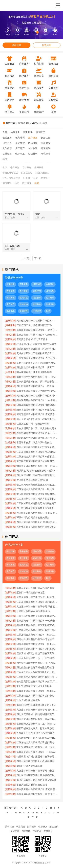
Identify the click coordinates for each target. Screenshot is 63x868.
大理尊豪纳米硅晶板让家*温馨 (32, 480)
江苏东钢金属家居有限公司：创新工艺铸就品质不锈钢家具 (37, 635)
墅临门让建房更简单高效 (29, 766)
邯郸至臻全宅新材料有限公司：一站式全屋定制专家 (37, 377)
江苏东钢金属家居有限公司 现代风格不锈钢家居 (37, 602)
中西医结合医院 (10, 173)
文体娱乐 (7, 148)
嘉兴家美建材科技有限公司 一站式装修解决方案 (37, 330)
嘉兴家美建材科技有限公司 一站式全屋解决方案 (37, 621)
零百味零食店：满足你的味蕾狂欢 (34, 442)
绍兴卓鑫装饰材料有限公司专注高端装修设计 (37, 410)
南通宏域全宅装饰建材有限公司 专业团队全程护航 (37, 438)
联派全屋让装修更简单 (28, 700)
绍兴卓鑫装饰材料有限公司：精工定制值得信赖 (37, 644)
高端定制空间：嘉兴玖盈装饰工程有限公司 (37, 738)
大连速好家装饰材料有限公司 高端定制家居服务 (37, 513)
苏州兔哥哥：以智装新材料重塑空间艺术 (37, 527)
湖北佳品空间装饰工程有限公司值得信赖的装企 (37, 667)
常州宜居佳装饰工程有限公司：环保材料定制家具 (37, 747)
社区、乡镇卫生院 (11, 178)
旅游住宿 (46, 138)
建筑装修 (46, 148)
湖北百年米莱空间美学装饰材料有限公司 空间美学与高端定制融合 (37, 775)
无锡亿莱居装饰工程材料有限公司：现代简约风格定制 (37, 353)
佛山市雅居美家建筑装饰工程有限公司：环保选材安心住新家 (37, 508)
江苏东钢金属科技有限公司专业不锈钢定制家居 (37, 457)
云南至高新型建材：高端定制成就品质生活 (37, 616)
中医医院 (39, 167)
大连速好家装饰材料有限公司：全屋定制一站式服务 (37, 771)
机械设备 (7, 154)
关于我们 (9, 827)
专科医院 (27, 167)
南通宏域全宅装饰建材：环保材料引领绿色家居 (37, 349)
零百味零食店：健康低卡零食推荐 (34, 372)
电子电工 (20, 154)
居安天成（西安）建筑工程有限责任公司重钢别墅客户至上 (37, 653)
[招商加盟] (10, 330)
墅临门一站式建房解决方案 (31, 592)
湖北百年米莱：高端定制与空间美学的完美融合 (37, 475)
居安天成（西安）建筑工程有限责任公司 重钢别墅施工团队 (37, 419)
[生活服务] (10, 372)
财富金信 (23, 123)
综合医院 (15, 167)
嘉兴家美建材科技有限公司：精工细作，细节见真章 (37, 691)
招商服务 (32, 827)
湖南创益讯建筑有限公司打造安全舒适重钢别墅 (37, 447)
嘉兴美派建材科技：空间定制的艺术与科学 (37, 625)
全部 (5, 132)
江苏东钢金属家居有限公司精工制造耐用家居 (37, 452)
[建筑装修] (10, 321)
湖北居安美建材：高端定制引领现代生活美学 (37, 714)
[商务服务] (10, 325)
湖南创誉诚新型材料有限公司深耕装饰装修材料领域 (37, 719)
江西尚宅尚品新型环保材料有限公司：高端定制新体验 (37, 630)
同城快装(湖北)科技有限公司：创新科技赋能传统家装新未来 (37, 471)
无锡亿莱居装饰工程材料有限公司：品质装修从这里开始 (37, 321)
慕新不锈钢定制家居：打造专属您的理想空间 (37, 728)
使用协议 (43, 827)
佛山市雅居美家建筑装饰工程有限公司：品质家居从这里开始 (37, 485)
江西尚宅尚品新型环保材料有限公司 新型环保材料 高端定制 (37, 677)
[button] (26, 32)
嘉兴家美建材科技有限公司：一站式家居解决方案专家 (37, 752)
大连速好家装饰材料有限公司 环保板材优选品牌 (37, 607)
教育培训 (20, 138)
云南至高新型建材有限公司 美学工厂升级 (37, 682)
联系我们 (20, 827)
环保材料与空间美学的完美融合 (33, 517)
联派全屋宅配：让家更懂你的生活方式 (36, 344)
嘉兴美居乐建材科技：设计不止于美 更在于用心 (37, 382)
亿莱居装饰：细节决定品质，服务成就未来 (37, 597)
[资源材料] (10, 757)
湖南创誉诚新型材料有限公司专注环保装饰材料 (37, 639)
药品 (17, 183)
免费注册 (47, 45)
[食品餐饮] (10, 428)
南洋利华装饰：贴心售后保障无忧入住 (36, 780)
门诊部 (27, 178)
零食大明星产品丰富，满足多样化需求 (36, 428)
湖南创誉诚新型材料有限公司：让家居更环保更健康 (37, 663)
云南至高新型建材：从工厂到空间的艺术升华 (37, 658)
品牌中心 (35, 123)
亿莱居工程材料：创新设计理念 (33, 424)
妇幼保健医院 (42, 173)
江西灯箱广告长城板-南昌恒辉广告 (35, 325)
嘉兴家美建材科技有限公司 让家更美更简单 (37, 335)
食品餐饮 (20, 143)
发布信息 (16, 45)
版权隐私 (54, 827)
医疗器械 (27, 183)
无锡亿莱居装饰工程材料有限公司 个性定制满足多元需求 (37, 396)
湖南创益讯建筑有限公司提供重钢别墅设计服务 (37, 761)
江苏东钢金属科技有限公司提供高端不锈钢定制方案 (37, 742)
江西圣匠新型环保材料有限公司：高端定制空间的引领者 (37, 672)
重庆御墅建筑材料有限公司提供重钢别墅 (37, 649)
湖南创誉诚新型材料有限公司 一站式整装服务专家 (37, 466)
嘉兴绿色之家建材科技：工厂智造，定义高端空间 (37, 724)
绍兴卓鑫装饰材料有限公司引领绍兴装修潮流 (37, 405)
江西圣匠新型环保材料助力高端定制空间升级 (37, 499)
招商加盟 (41, 132)
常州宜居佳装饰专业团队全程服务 (34, 686)
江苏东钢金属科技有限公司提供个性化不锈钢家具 (37, 696)
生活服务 (15, 132)
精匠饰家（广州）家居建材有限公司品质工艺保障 (37, 757)
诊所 (35, 178)
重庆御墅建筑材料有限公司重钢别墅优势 (37, 494)
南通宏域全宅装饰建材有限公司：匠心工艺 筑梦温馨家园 (37, 705)
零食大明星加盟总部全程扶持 (32, 785)
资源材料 (33, 154)
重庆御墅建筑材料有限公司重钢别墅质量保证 (37, 461)
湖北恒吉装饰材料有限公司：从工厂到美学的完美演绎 (37, 367)
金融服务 (7, 138)
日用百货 (7, 143)
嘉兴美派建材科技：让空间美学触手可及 (37, 391)
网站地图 (26, 831)
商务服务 (28, 132)
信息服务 (46, 143)
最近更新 (15, 831)
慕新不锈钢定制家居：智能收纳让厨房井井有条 (37, 363)
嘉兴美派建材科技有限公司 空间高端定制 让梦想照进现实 (37, 789)
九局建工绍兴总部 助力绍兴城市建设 (36, 733)
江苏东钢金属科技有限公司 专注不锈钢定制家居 (37, 358)
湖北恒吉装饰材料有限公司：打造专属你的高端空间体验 (37, 386)
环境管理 (46, 154)
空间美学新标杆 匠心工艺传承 (32, 339)
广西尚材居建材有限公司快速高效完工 (36, 503)
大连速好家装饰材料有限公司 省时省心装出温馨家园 (37, 710)
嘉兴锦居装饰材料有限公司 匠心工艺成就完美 (37, 433)
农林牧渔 (33, 148)
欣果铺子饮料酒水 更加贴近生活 (33, 611)
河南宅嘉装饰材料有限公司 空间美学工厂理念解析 (37, 414)
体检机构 (7, 183)
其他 (45, 123)
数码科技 (33, 143)
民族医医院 (27, 173)
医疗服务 (33, 138)
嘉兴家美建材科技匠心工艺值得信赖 (35, 588)
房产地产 (20, 148)
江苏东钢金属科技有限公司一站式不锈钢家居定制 (37, 489)
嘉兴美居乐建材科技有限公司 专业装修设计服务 (37, 794)
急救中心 (45, 178)
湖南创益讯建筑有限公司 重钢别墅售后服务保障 (37, 522)
